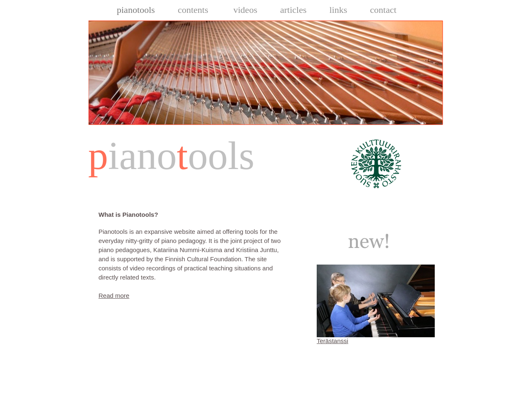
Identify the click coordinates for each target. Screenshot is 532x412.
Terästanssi (332, 341)
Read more (114, 296)
